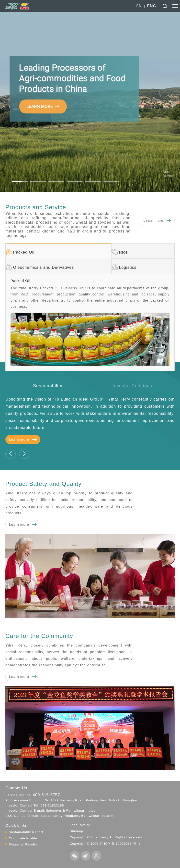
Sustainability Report (26, 832)
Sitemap (76, 831)
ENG (152, 6)
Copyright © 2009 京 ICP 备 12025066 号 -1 (105, 844)
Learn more (157, 220)
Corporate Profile (23, 838)
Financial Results (23, 844)
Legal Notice (80, 825)
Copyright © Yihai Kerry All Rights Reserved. (106, 837)
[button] (20, 181)
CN (139, 6)
